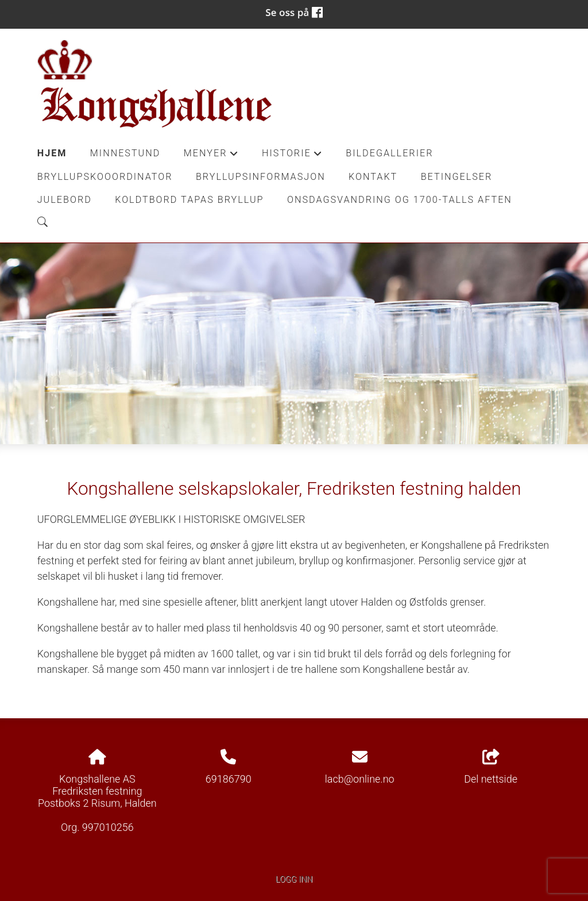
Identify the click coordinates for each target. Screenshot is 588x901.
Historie (292, 156)
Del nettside (491, 767)
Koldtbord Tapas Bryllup (189, 200)
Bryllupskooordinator (105, 177)
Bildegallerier (389, 153)
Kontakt (373, 177)
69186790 (229, 779)
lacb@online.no (360, 779)
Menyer (211, 156)
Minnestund (125, 153)
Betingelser (457, 177)
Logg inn (294, 879)
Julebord (65, 200)
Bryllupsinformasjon (261, 177)
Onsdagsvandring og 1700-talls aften (400, 200)
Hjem (52, 153)
